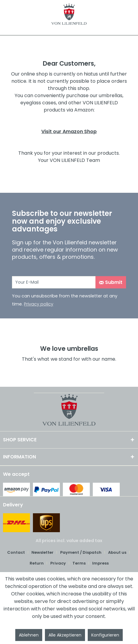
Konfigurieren (105, 635)
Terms (79, 563)
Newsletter (43, 552)
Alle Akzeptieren (65, 635)
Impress (100, 563)
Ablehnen (29, 635)
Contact (16, 552)
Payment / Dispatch (81, 552)
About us (117, 552)
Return (37, 563)
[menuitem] (18, 553)
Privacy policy (39, 304)
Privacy (58, 563)
